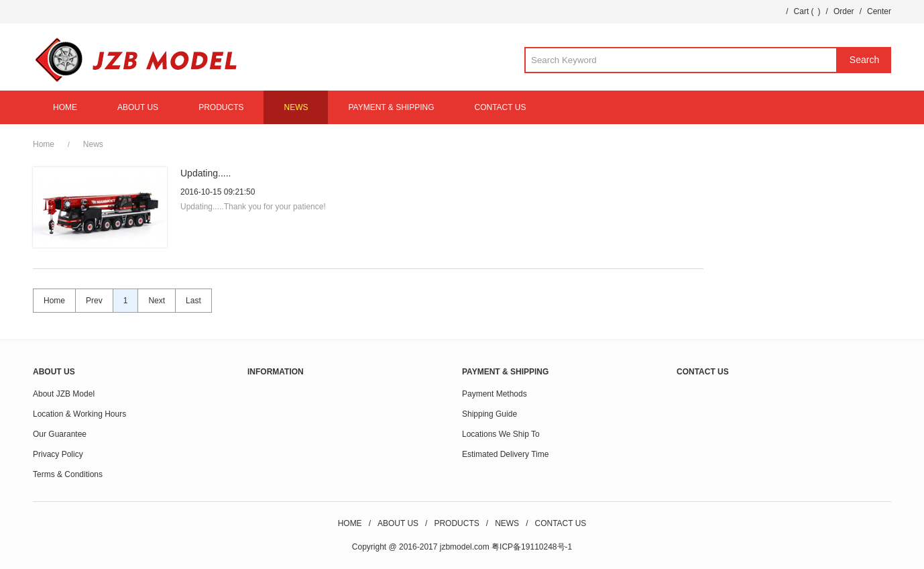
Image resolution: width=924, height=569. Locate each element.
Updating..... (206, 173)
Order (844, 11)
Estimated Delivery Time (505, 454)
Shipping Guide (489, 414)
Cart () (807, 11)
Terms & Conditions (68, 474)
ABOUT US (138, 107)
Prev (94, 301)
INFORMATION (276, 372)
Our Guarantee (60, 434)
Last (193, 301)
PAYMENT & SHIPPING (391, 107)
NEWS (296, 107)
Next (157, 301)
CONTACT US (501, 107)
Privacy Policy (58, 454)
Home (44, 144)
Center (879, 11)
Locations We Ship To (501, 434)
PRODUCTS (221, 107)
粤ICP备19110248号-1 (532, 547)
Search (864, 60)
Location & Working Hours (79, 414)
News (93, 144)
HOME (65, 107)
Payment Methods (495, 394)
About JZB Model (64, 394)
